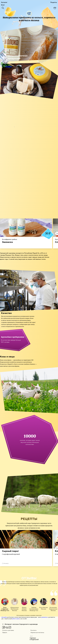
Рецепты (54, 2)
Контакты (34, 630)
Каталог (4, 2)
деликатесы (45, 617)
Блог (3, 5)
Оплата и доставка (8, 630)
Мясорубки (4, 617)
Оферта (5, 633)
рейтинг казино (16, 619)
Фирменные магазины (37, 633)
